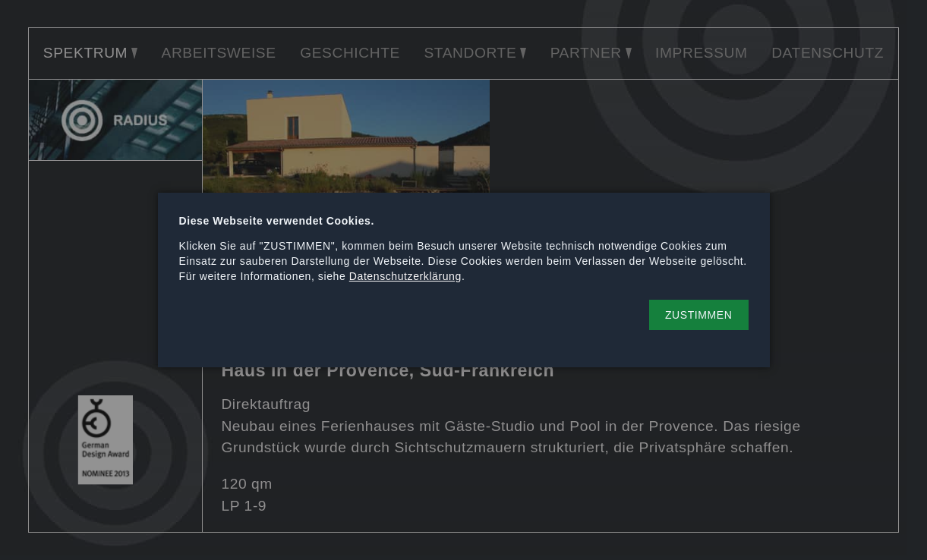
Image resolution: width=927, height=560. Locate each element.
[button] (699, 315)
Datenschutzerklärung (405, 276)
